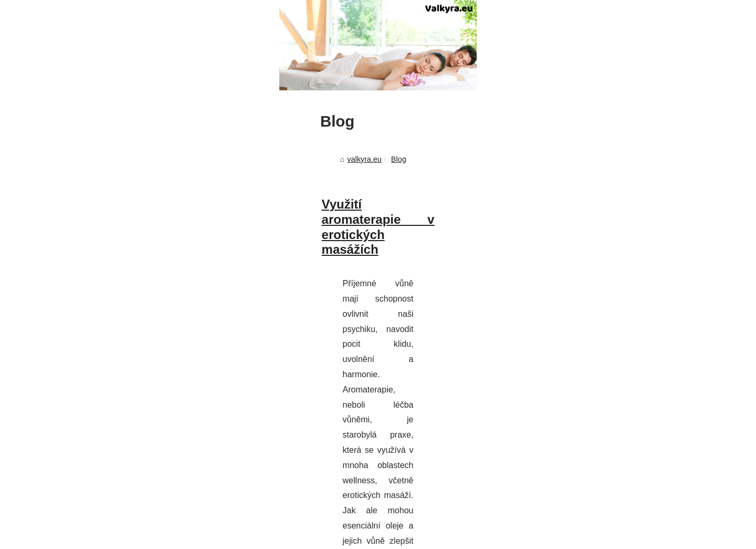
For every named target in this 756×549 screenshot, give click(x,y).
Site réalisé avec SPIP (329, 538)
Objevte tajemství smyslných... (600, 481)
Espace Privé (387, 538)
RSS (283, 538)
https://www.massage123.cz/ (145, 487)
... (209, 487)
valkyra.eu (111, 362)
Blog (145, 362)
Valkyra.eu (102, 538)
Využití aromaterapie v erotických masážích (198, 407)
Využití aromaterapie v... (589, 424)
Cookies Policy (249, 538)
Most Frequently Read (586, 334)
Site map (564, 357)
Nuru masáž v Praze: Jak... (594, 504)
